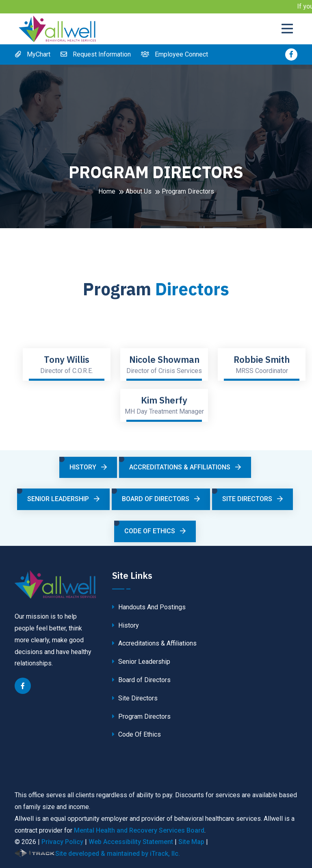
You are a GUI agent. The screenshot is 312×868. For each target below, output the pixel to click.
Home (107, 191)
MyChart (32, 54)
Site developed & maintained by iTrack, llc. (97, 853)
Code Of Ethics (155, 531)
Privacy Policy (62, 842)
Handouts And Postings (149, 607)
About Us (139, 191)
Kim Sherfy (164, 400)
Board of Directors (161, 499)
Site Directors (252, 499)
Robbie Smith (262, 360)
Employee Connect (174, 54)
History (88, 467)
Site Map (191, 842)
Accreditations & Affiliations (185, 467)
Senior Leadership (63, 499)
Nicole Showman (164, 360)
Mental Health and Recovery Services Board (139, 830)
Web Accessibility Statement (131, 842)
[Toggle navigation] (289, 29)
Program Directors (141, 716)
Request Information (96, 54)
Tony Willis (67, 360)
